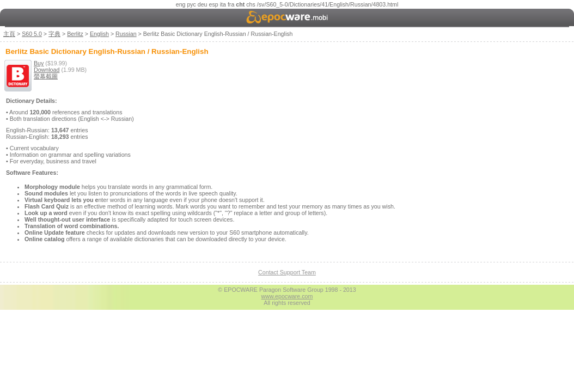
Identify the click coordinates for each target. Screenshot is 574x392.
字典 (54, 34)
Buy (39, 63)
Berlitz (75, 34)
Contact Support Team (287, 272)
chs (251, 4)
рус (191, 4)
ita (223, 4)
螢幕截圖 (46, 76)
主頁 (9, 34)
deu (203, 4)
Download (47, 70)
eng (181, 4)
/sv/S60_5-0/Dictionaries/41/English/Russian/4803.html (328, 4)
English (99, 34)
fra (231, 4)
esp (214, 4)
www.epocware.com (287, 296)
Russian (126, 34)
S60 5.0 (32, 34)
